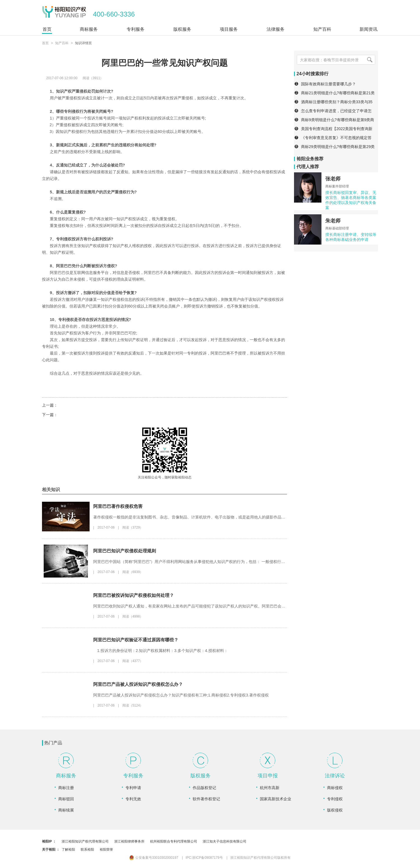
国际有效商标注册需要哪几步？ (328, 84)
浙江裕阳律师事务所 (129, 841)
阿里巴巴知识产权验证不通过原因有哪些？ (136, 640)
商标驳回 (66, 799)
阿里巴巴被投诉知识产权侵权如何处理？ (134, 595)
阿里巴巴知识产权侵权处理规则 (125, 551)
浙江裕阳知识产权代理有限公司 (85, 841)
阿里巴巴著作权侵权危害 (118, 506)
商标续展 (66, 810)
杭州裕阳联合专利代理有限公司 (174, 841)
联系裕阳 (87, 850)
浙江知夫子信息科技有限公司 (225, 841)
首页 (45, 43)
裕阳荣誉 (106, 850)
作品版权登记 (204, 788)
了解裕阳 (68, 850)
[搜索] (370, 60)
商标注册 (66, 788)
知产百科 (62, 43)
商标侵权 (335, 788)
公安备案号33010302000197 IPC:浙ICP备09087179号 (176, 858)
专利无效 (133, 799)
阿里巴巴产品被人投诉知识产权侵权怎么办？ (138, 684)
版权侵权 (335, 810)
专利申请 (133, 788)
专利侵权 (335, 799)
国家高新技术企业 (276, 799)
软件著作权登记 (206, 799)
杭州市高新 (270, 788)
